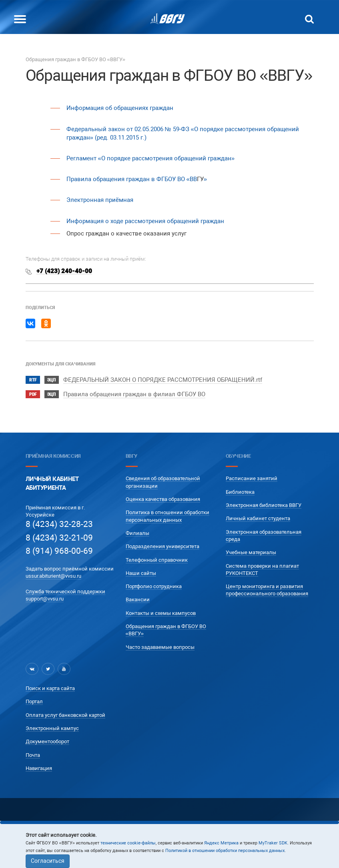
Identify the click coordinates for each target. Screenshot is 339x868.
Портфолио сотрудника (154, 586)
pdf (33, 394)
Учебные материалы (251, 552)
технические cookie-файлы (128, 843)
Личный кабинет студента (258, 518)
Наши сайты (141, 573)
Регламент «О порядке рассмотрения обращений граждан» (151, 158)
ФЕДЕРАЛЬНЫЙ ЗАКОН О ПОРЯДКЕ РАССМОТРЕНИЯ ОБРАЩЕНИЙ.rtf (163, 380)
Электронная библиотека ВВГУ (264, 505)
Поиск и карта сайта (50, 688)
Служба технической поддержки (65, 592)
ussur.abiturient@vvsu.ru (53, 576)
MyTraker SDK (273, 843)
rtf (33, 380)
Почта (33, 755)
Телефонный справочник (157, 560)
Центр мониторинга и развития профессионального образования (267, 590)
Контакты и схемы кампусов (161, 613)
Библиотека (240, 492)
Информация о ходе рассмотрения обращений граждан (145, 221)
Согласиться (48, 861)
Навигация (39, 768)
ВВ (193, 179)
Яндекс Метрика (221, 843)
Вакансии (138, 600)
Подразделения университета (162, 546)
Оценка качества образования (163, 499)
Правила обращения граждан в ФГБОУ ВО (126, 179)
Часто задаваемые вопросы (160, 647)
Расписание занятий (252, 478)
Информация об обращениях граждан (120, 108)
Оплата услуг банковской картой (65, 715)
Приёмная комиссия (53, 456)
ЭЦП (51, 380)
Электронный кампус (52, 728)
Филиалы (137, 533)
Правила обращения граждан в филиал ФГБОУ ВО (134, 394)
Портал (34, 701)
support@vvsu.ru (45, 599)
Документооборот (47, 741)
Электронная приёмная (100, 200)
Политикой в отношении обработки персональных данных (225, 851)
